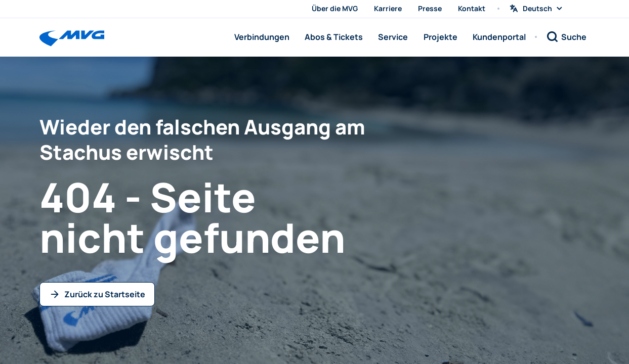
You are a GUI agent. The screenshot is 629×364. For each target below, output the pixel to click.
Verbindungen (262, 37)
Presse (430, 8)
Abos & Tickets (334, 37)
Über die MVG (335, 8)
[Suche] (566, 37)
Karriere (388, 8)
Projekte (441, 37)
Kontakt (472, 8)
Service (393, 37)
